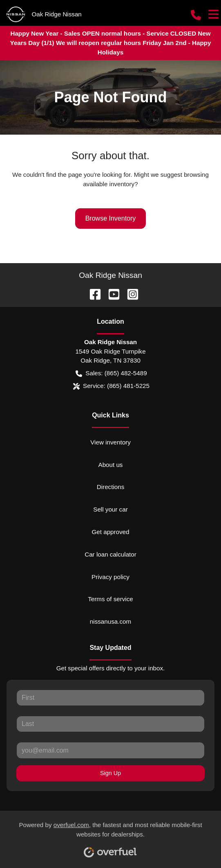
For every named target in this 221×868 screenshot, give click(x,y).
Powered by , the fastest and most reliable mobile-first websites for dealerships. (110, 836)
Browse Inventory (111, 218)
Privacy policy (110, 577)
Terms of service (110, 599)
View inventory (110, 442)
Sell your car (110, 509)
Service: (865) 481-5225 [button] (111, 386)
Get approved (110, 532)
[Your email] (110, 750)
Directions (111, 487)
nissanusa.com (110, 621)
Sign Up (110, 773)
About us (111, 465)
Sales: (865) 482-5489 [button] (111, 373)
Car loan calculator (110, 554)
